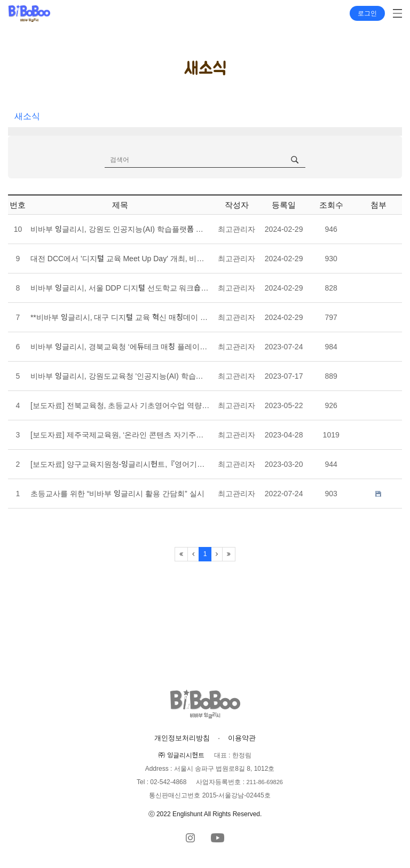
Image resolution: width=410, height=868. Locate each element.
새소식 (27, 116)
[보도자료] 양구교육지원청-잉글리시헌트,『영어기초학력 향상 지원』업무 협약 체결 (120, 464)
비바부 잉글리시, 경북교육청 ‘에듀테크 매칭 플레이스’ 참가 (120, 347)
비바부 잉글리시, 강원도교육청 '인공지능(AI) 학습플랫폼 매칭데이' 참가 (120, 376)
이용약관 (242, 738)
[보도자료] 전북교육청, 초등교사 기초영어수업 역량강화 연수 (120, 405)
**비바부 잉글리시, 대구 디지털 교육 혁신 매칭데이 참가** (120, 317)
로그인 (367, 13)
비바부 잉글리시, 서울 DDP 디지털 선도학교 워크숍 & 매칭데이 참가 (120, 288)
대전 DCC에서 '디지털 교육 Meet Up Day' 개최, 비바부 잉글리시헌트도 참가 (120, 259)
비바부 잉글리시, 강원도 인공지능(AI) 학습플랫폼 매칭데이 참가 (120, 229)
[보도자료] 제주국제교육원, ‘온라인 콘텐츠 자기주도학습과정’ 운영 (120, 435)
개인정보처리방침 (182, 738)
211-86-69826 (265, 782)
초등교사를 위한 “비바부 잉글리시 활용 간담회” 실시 (117, 494)
